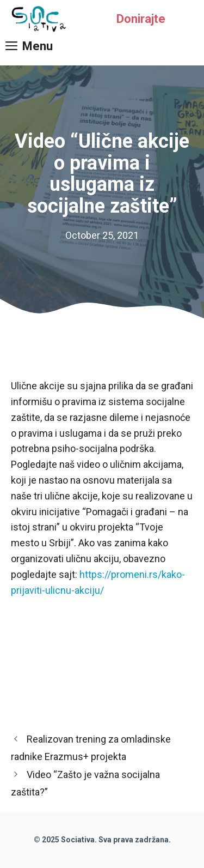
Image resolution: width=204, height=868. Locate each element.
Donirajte (141, 19)
